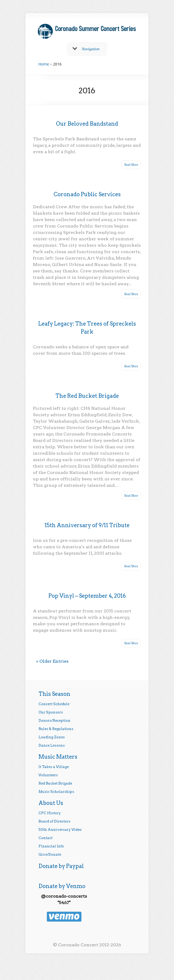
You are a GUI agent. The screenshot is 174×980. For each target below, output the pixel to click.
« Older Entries (52, 661)
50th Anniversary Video (60, 830)
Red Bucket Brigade (55, 783)
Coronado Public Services (87, 194)
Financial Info (51, 846)
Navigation (86, 49)
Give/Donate (50, 854)
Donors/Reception (54, 721)
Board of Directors (54, 821)
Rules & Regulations (56, 729)
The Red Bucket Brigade (87, 396)
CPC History (50, 813)
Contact (46, 838)
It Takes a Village (54, 767)
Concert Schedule (54, 704)
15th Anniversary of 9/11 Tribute (87, 525)
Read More (131, 165)
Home (44, 64)
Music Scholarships (56, 792)
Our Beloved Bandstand (87, 124)
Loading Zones (52, 737)
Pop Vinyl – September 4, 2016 (87, 596)
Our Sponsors (51, 712)
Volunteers (48, 775)
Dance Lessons (52, 745)
